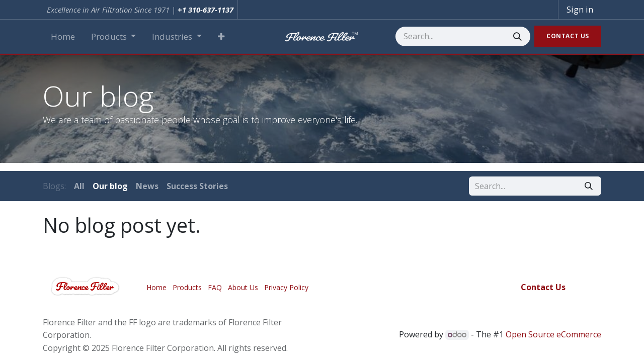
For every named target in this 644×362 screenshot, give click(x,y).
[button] (221, 37)
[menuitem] (63, 37)
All (79, 186)
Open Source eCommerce (553, 334)
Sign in (580, 9)
